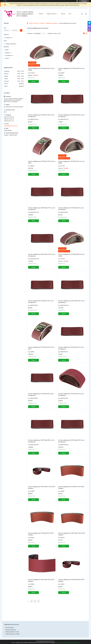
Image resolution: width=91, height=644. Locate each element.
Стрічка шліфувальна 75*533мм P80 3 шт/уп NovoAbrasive (41, 395)
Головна (41, 14)
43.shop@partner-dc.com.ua (11, 126)
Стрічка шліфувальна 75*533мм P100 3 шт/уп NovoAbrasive (41, 116)
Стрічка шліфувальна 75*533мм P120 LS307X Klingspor (71, 487)
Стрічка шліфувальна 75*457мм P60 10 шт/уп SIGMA (71, 162)
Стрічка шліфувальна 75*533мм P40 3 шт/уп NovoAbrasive (41, 302)
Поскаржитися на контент (61, 643)
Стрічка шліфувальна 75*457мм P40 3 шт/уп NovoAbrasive (71, 348)
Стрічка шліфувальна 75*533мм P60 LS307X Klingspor (41, 534)
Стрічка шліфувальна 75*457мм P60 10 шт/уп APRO (41, 348)
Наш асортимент (10, 628)
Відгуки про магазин (11, 630)
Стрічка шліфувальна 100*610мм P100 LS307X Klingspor (72, 534)
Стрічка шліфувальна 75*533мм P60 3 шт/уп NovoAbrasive (71, 209)
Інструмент (42, 23)
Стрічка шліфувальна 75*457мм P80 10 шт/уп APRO (71, 69)
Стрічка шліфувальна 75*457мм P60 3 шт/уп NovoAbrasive (71, 395)
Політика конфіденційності (73, 643)
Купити (34, 81)
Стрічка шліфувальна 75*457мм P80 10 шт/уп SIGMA (71, 255)
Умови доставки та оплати (12, 632)
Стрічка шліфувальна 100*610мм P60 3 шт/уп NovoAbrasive (71, 441)
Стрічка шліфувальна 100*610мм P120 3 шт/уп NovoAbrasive (42, 209)
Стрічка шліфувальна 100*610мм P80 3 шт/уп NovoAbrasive (41, 441)
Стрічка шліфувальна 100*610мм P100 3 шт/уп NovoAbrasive (42, 255)
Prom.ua (53, 641)
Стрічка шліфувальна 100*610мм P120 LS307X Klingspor (42, 487)
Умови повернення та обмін (13, 634)
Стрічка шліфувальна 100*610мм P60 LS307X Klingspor (41, 580)
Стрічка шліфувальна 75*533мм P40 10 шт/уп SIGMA (41, 69)
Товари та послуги (51, 14)
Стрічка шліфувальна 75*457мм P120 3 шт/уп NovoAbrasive (71, 116)
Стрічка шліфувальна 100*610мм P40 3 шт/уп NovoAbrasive (71, 302)
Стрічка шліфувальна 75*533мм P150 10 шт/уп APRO (42, 162)
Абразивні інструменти (52, 23)
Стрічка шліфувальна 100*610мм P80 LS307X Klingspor (71, 580)
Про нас (63, 14)
